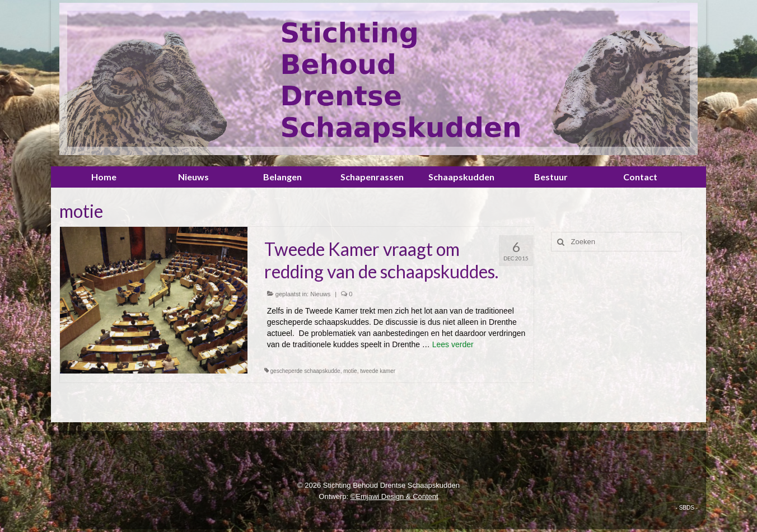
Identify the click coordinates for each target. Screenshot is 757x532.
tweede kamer (378, 371)
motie (350, 371)
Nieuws (320, 294)
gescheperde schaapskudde (305, 371)
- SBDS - (687, 508)
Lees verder (453, 344)
